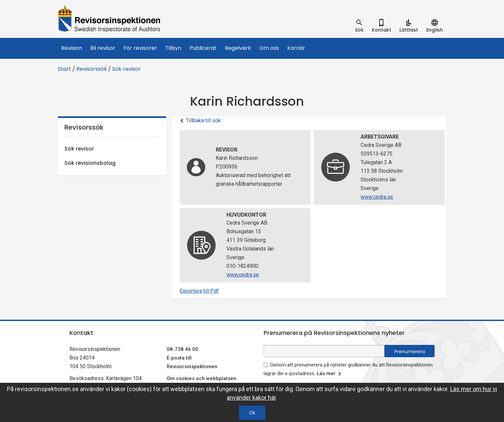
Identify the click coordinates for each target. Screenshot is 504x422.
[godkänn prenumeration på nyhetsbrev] (266, 365)
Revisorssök (92, 69)
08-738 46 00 (182, 349)
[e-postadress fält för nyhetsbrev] (324, 351)
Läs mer (330, 374)
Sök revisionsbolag (90, 163)
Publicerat (203, 48)
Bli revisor (103, 48)
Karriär (296, 48)
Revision (72, 48)
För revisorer (140, 48)
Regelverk (238, 48)
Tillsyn (173, 48)
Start (64, 69)
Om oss (269, 48)
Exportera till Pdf (199, 291)
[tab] (359, 26)
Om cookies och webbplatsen (202, 378)
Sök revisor (126, 69)
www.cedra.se (377, 197)
